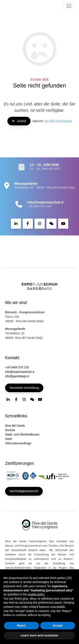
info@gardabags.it (17, 376)
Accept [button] (58, 625)
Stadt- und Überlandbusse (22, 434)
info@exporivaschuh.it (20, 372)
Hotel (9, 439)
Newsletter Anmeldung (24, 388)
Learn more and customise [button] (39, 635)
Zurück (19, 121)
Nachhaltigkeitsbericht (24, 491)
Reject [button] (21, 625)
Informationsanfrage (18, 443)
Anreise (10, 430)
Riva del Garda (15, 426)
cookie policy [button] (36, 594)
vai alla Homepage (58, 121)
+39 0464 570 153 (39, 206)
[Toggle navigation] (69, 6)
